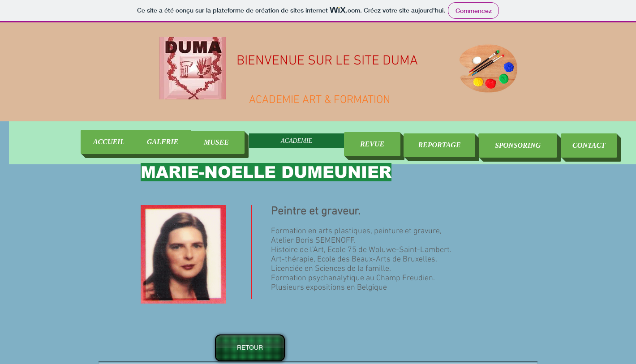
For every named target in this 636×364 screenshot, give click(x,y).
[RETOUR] (250, 348)
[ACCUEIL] (109, 142)
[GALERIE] (163, 142)
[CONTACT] (589, 146)
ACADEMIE (297, 141)
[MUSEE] (216, 142)
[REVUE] (372, 144)
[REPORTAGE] (439, 145)
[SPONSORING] (518, 146)
